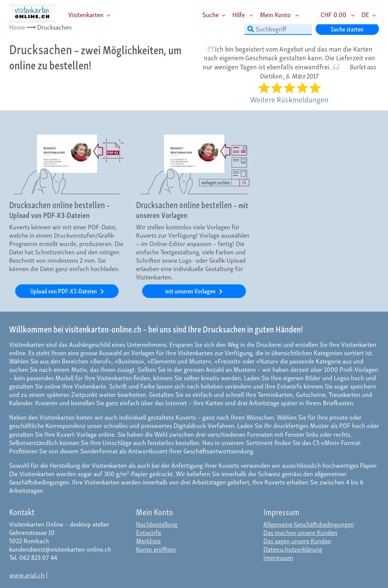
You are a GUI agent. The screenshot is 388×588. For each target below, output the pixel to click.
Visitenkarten (86, 14)
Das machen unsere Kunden (300, 532)
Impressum (278, 557)
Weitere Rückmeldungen (289, 99)
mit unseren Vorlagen (191, 291)
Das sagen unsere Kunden (297, 540)
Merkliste (148, 540)
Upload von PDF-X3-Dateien (64, 291)
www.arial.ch (27, 575)
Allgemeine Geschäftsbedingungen (309, 524)
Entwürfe (149, 532)
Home (17, 27)
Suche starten (347, 29)
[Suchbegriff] (278, 29)
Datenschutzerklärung (293, 549)
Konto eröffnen (156, 549)
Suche (210, 14)
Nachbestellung (157, 524)
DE (365, 14)
